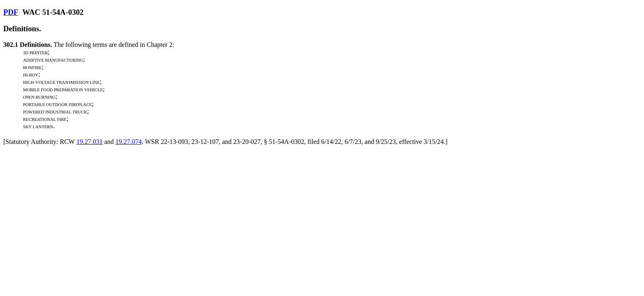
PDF (11, 12)
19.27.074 (129, 142)
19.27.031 (90, 142)
